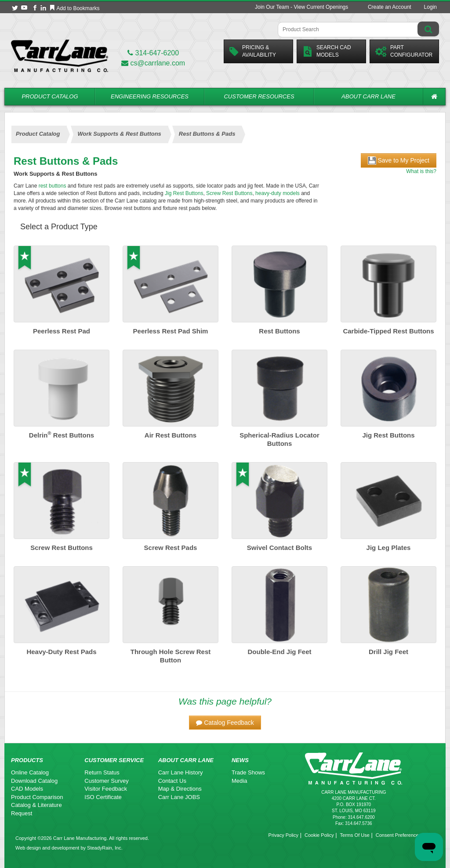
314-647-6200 (153, 53)
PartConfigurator (404, 51)
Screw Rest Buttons (229, 193)
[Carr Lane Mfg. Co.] (60, 56)
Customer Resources (259, 96)
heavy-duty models (278, 193)
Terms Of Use (355, 835)
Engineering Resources (150, 96)
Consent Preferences (398, 835)
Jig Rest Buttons (184, 193)
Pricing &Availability (253, 51)
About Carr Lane (368, 96)
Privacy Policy (283, 835)
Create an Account (390, 7)
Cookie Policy (319, 835)
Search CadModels (327, 51)
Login (430, 7)
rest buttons (53, 186)
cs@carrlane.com (153, 63)
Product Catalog (50, 96)
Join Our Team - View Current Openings (301, 7)
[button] (225, 723)
